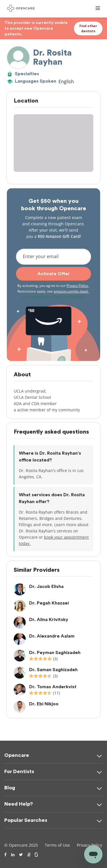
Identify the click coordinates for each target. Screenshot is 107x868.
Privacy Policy (78, 286)
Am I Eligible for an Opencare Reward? (53, 297)
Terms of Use (57, 845)
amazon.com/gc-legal (71, 291)
